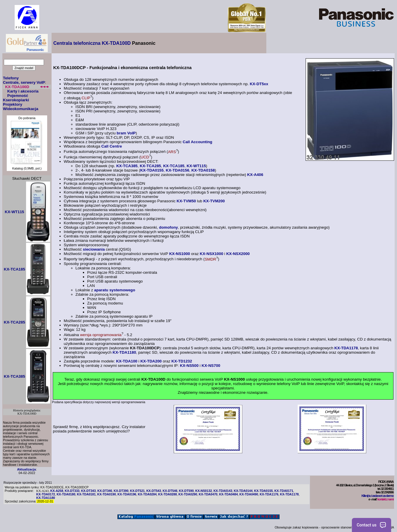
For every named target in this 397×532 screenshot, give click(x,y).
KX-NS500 (189, 366)
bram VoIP (126, 133)
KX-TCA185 (174, 166)
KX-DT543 (154, 491)
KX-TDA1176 (269, 494)
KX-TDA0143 (223, 491)
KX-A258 (57, 491)
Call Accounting (198, 142)
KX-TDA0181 (86, 494)
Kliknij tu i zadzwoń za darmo (378, 496)
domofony (168, 227)
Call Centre (112, 146)
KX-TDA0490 (249, 494)
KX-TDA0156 (178, 170)
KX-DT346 (105, 491)
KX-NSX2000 (238, 254)
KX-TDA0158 (203, 170)
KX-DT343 (88, 491)
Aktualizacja (26, 469)
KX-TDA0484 (229, 494)
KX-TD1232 (182, 361)
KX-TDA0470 (208, 494)
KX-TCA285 (150, 166)
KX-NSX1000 (212, 254)
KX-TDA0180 (66, 494)
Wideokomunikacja (21, 109)
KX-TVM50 (186, 201)
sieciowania (94, 249)
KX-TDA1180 (124, 352)
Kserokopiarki (16, 100)
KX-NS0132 (203, 491)
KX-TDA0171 (284, 491)
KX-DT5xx (259, 84)
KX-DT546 (170, 491)
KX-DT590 (186, 491)
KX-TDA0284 (147, 494)
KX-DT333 (72, 491)
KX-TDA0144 (243, 491)
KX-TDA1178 (346, 348)
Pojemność (18, 96)
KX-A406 (255, 175)
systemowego (122, 290)
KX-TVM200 (214, 201)
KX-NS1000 (179, 254)
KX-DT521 (137, 491)
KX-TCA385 (127, 166)
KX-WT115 (196, 166)
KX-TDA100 (127, 361)
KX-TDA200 (151, 361)
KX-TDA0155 (152, 170)
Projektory (13, 104)
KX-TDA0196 (127, 494)
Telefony (11, 78)
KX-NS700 (211, 366)
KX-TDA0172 (46, 494)
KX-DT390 (121, 491)
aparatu (101, 290)
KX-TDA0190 (107, 494)
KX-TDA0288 (168, 494)
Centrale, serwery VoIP (24, 82)
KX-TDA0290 (188, 494)
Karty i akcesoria (23, 91)
